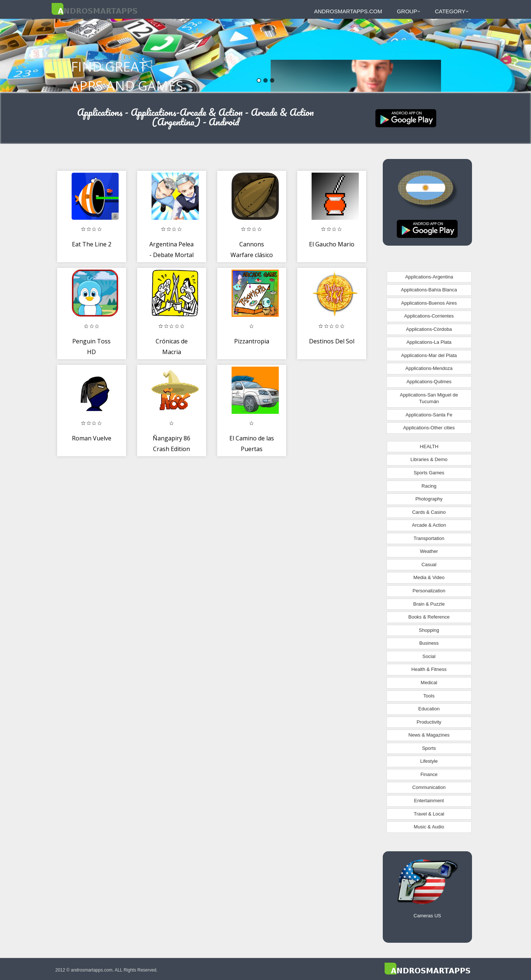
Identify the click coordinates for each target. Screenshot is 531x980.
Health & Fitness (429, 669)
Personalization (429, 591)
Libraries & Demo (429, 459)
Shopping (429, 630)
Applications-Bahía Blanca (429, 290)
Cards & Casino (429, 512)
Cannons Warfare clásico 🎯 (252, 255)
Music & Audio (429, 827)
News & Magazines (429, 735)
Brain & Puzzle (429, 604)
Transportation (429, 538)
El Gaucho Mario (332, 244)
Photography (429, 499)
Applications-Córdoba (429, 329)
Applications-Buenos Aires (429, 303)
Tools (429, 696)
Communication (429, 787)
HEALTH (429, 446)
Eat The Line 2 (92, 244)
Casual (429, 565)
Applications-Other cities (429, 428)
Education (429, 709)
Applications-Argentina (429, 277)
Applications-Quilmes (429, 382)
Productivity (429, 722)
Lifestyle (429, 761)
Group (409, 11)
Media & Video (429, 577)
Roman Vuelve (92, 438)
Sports (429, 748)
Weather (429, 551)
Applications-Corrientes (429, 316)
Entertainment (429, 801)
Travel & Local (429, 814)
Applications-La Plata (429, 342)
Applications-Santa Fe (429, 415)
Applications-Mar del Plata (429, 355)
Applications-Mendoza (429, 368)
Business (429, 643)
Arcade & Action (429, 525)
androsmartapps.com (348, 11)
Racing (429, 486)
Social (429, 656)
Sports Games (429, 473)
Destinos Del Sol (332, 341)
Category (452, 11)
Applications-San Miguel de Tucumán (429, 398)
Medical (429, 683)
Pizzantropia (252, 341)
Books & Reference (429, 617)
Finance (429, 774)
